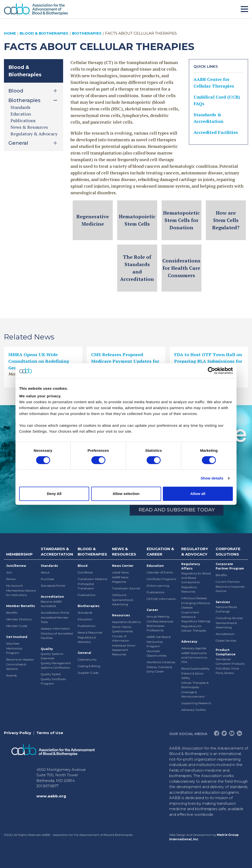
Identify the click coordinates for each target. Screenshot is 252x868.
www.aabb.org (51, 796)
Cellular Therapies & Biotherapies (195, 685)
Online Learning (158, 586)
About (45, 572)
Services (223, 602)
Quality (47, 649)
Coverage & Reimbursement (193, 694)
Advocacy (189, 641)
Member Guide (17, 626)
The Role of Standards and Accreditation (137, 268)
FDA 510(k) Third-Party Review (228, 671)
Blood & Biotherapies (44, 33)
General (84, 653)
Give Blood (85, 572)
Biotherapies (87, 33)
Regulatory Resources (189, 589)
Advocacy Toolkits (194, 710)
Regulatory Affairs (191, 566)
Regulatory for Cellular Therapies (194, 628)
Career (152, 610)
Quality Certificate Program (53, 681)
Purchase (47, 579)
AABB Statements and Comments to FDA (194, 657)
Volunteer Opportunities (156, 653)
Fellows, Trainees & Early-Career (159, 669)
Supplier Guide (88, 673)
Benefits (12, 613)
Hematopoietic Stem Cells (137, 220)
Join (9, 572)
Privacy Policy (18, 733)
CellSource (119, 595)
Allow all (198, 494)
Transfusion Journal (126, 588)
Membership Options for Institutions (21, 593)
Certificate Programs (161, 579)
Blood (83, 566)
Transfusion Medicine (92, 579)
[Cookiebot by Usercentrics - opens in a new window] (211, 371)
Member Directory (19, 619)
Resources (121, 615)
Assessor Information (55, 628)
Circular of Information (121, 638)
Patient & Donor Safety (193, 676)
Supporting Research (196, 703)
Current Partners (228, 582)
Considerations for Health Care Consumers (181, 268)
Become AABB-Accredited (52, 604)
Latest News (120, 572)
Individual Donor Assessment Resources (124, 650)
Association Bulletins (126, 622)
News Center (123, 566)
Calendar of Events (160, 572)
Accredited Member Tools (55, 620)
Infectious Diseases (194, 598)
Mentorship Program (14, 651)
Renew (11, 579)
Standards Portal (53, 586)
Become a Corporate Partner (230, 589)
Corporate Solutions (228, 552)
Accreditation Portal (55, 613)
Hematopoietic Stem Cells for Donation (181, 220)
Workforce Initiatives (161, 662)
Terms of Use (50, 733)
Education (21, 114)
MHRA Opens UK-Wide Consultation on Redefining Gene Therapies (39, 361)
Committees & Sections (16, 667)
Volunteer (13, 643)
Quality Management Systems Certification (56, 665)
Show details (212, 478)
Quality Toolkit (51, 674)
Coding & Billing (89, 666)
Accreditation (52, 597)
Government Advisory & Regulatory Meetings (196, 617)
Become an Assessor (20, 659)
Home (10, 33)
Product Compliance (226, 652)
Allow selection (126, 494)
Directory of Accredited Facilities (57, 636)
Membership (19, 554)
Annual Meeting (158, 616)
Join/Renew (16, 566)
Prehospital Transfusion (86, 586)
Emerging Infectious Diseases (196, 605)
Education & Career (160, 552)
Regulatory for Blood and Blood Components (196, 578)
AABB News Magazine (120, 579)
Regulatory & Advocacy (34, 134)
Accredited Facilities (216, 132)
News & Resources (29, 127)
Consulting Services (229, 618)
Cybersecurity (87, 659)
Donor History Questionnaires (122, 629)
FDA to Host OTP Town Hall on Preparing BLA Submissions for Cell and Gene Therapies (208, 361)
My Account (14, 586)
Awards (11, 675)
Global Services (226, 641)
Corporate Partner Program (230, 566)
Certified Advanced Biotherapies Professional (160, 626)
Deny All (54, 494)
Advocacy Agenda (194, 648)
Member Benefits (21, 606)
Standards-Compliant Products (230, 661)
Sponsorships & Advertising (123, 602)
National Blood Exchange (226, 609)
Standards (21, 107)
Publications (23, 120)
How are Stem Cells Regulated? (226, 220)
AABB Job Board (159, 637)
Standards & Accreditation (57, 552)
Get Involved (17, 637)
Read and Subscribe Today (177, 510)
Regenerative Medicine (93, 220)
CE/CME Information (161, 599)
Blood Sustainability (195, 668)
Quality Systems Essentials (52, 656)
